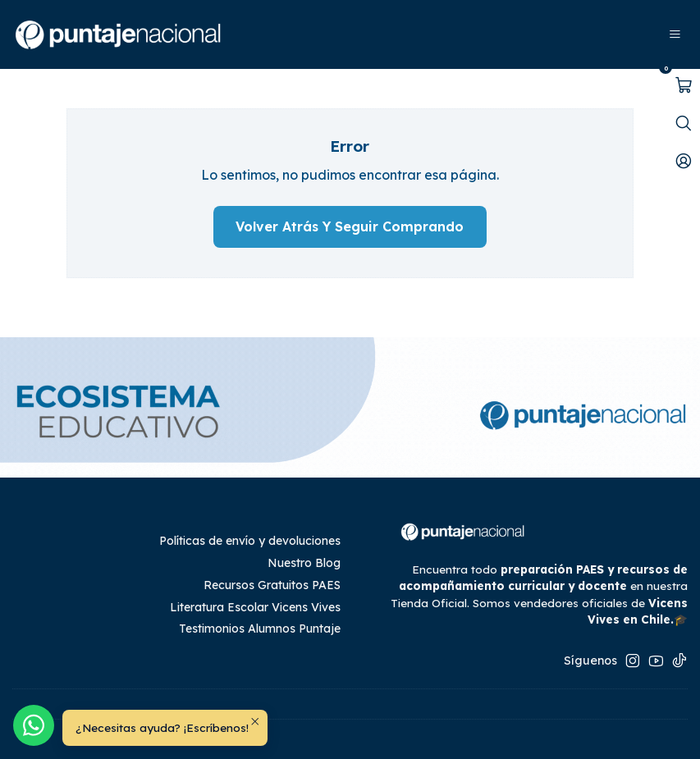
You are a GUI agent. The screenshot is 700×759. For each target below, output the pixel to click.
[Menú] (675, 35)
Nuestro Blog (304, 563)
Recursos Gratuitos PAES (272, 585)
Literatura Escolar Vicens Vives (255, 607)
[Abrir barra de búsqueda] (684, 123)
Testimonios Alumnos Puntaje (260, 629)
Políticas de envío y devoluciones (250, 541)
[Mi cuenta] (684, 161)
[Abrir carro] (684, 85)
